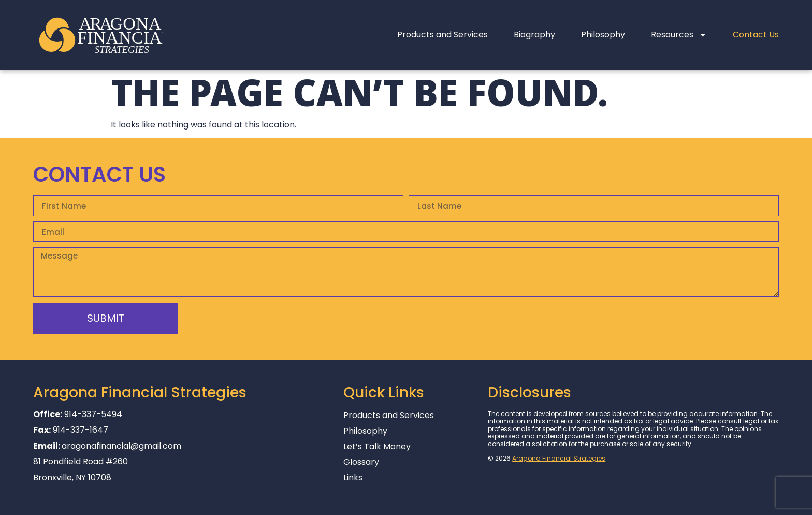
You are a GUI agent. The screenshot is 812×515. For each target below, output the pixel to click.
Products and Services (443, 34)
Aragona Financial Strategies (559, 458)
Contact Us (756, 34)
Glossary (361, 462)
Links (353, 478)
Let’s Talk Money (377, 447)
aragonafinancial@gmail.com (121, 446)
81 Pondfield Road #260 (81, 461)
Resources (679, 35)
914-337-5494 (93, 414)
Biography (534, 34)
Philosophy (603, 34)
